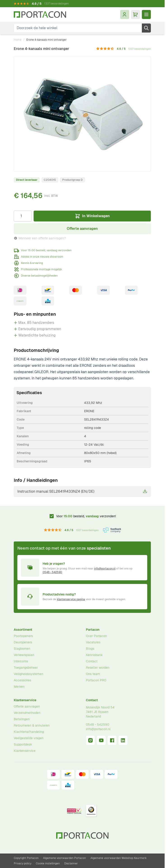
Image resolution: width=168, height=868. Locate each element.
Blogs (90, 649)
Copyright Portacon (26, 858)
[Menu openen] (146, 14)
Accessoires (22, 680)
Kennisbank (94, 655)
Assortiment (23, 630)
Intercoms (21, 661)
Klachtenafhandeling (29, 732)
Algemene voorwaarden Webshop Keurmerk (119, 858)
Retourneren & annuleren (32, 725)
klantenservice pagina (71, 599)
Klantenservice (25, 700)
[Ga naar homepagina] (40, 15)
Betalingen (22, 719)
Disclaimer (71, 863)
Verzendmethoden (27, 713)
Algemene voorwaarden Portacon (64, 858)
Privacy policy (23, 863)
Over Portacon (96, 636)
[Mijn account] (125, 14)
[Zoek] (146, 28)
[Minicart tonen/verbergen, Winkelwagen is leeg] (136, 14)
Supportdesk (23, 744)
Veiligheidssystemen (29, 674)
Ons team (93, 674)
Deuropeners (23, 642)
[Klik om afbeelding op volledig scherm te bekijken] (82, 114)
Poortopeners (23, 636)
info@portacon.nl (105, 569)
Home (18, 40)
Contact (92, 661)
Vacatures (93, 642)
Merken (19, 687)
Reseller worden (98, 668)
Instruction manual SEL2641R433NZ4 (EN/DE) (82, 491)
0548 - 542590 (52, 572)
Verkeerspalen (24, 655)
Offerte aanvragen (27, 706)
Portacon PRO (96, 680)
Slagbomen (22, 649)
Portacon (93, 630)
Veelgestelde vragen (29, 738)
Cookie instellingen (48, 863)
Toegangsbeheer (26, 668)
